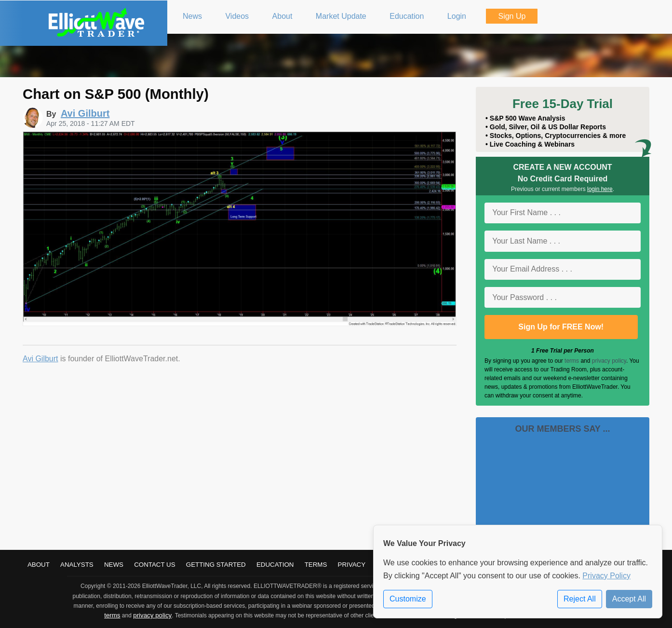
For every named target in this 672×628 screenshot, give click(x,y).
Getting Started (216, 565)
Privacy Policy (606, 576)
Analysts (77, 565)
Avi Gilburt (40, 359)
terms (572, 361)
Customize (408, 599)
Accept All (629, 599)
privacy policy (609, 361)
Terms (316, 565)
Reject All (580, 599)
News (114, 565)
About (39, 565)
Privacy (352, 565)
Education (275, 565)
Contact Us (155, 565)
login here (600, 189)
